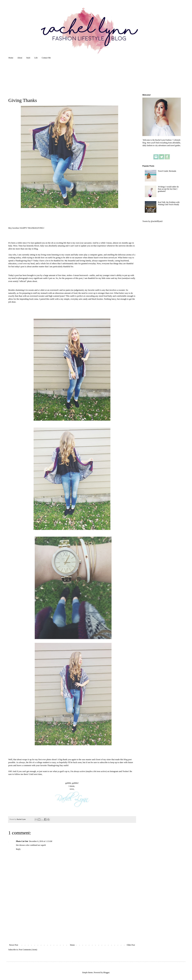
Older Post (131, 945)
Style (28, 58)
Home (11, 58)
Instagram (114, 771)
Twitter (125, 771)
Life (36, 58)
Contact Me (46, 58)
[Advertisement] (72, 920)
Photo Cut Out (22, 841)
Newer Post (14, 945)
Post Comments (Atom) (28, 950)
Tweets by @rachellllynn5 (152, 221)
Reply (18, 849)
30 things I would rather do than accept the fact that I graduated (168, 189)
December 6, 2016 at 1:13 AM (40, 841)
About (20, 58)
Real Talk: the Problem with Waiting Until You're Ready (169, 203)
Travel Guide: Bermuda (167, 171)
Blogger (106, 972)
